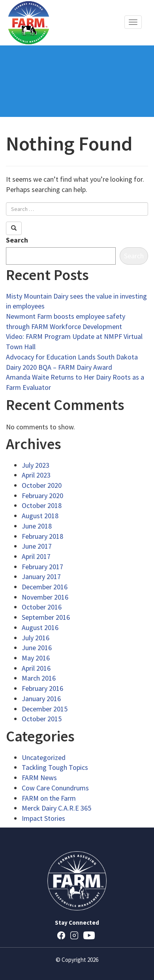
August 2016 (40, 627)
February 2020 (42, 496)
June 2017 (37, 546)
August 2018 (40, 516)
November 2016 (45, 597)
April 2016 (36, 668)
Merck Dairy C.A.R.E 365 (56, 808)
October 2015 (42, 719)
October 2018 (42, 505)
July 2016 (36, 638)
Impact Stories (43, 818)
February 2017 (42, 567)
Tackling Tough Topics (55, 767)
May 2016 (36, 658)
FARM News (39, 778)
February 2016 (42, 688)
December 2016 (45, 587)
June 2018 (37, 526)
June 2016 (37, 648)
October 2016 (42, 607)
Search (17, 240)
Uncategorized (44, 757)
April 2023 (36, 475)
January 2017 (41, 577)
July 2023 (36, 465)
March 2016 (39, 678)
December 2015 (45, 709)
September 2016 (46, 617)
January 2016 (41, 699)
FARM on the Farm (49, 798)
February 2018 (42, 536)
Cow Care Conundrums (55, 788)
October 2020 (42, 485)
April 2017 (36, 556)
